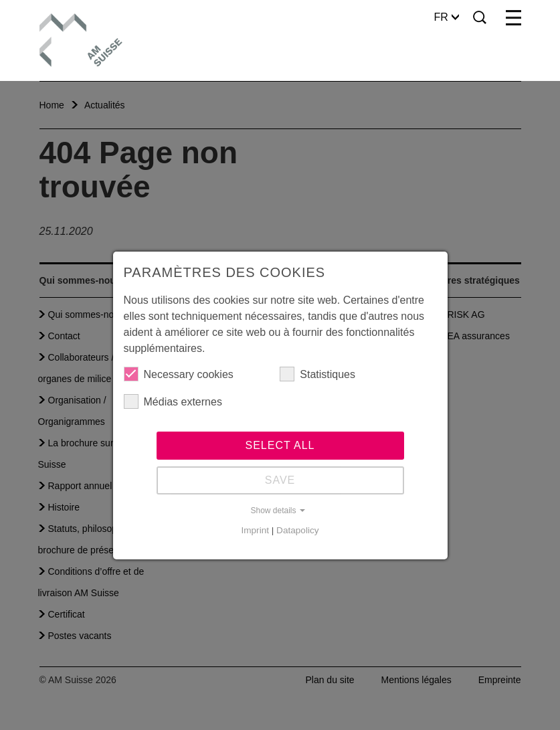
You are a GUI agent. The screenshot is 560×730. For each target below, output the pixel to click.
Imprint (255, 530)
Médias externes (173, 401)
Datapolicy (297, 530)
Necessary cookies (179, 374)
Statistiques (317, 374)
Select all (280, 445)
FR (447, 17)
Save (280, 480)
